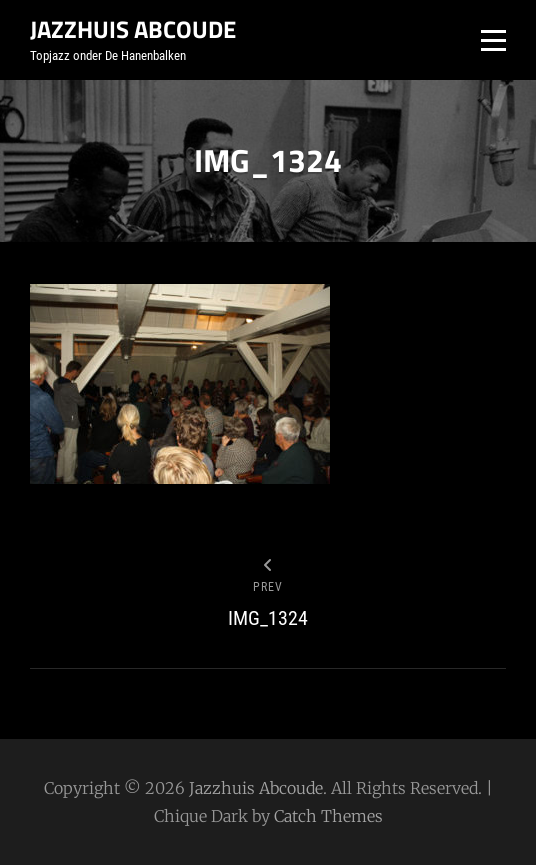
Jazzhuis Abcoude (133, 29)
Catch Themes (328, 816)
